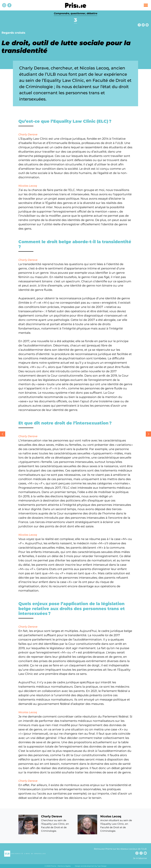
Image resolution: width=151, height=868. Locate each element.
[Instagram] (4, 5)
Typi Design (102, 866)
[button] (146, 5)
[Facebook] (9, 5)
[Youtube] (145, 853)
